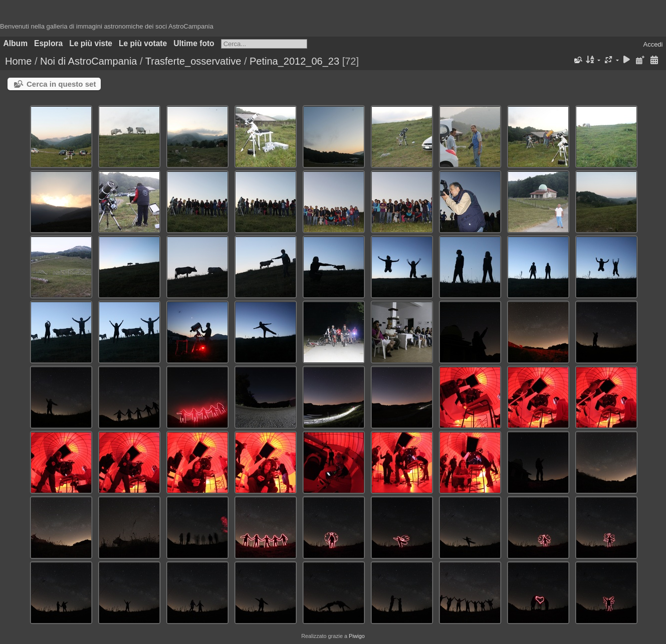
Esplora (48, 43)
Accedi (653, 44)
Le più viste (91, 43)
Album (16, 43)
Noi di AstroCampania (88, 61)
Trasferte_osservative (193, 61)
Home (18, 61)
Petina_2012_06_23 (294, 61)
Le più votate (143, 43)
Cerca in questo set (61, 84)
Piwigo (357, 636)
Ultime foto (194, 43)
